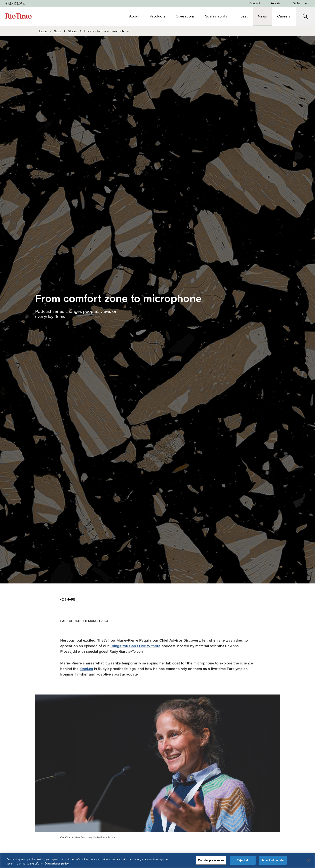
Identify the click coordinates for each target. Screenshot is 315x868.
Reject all (243, 860)
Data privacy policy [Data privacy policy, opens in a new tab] (57, 864)
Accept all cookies (273, 860)
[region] (157, 861)
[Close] (308, 860)
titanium (86, 674)
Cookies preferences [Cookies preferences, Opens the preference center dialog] (211, 860)
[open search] (305, 16)
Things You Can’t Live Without (135, 652)
